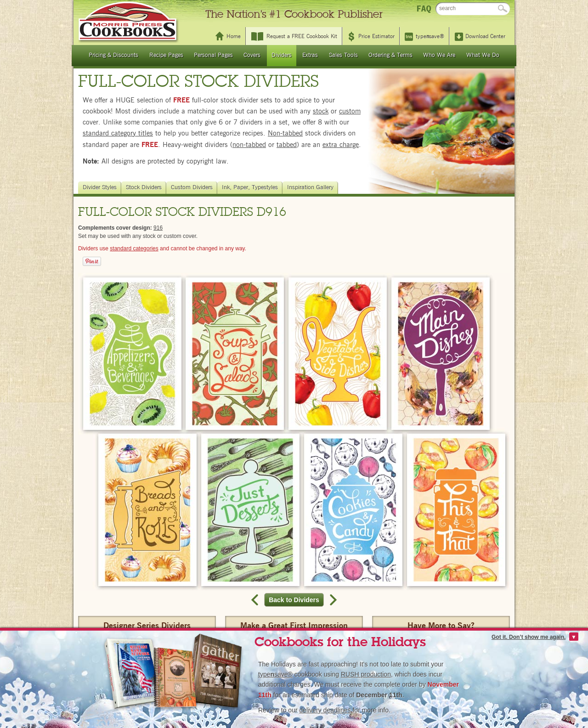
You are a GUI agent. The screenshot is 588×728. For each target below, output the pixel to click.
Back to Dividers (296, 600)
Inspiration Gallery (311, 188)
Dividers (282, 55)
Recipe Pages (166, 55)
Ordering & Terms (390, 55)
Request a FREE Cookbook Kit (302, 36)
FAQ (424, 8)
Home (234, 36)
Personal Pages (213, 55)
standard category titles (118, 133)
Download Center (485, 36)
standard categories (134, 248)
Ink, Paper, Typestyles (251, 188)
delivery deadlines (325, 710)
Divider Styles (101, 188)
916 (158, 228)
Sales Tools (343, 55)
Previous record (256, 600)
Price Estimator (376, 36)
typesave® (430, 36)
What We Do (483, 55)
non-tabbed (249, 145)
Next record (332, 600)
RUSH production (366, 674)
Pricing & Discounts (113, 55)
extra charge (341, 145)
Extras (310, 55)
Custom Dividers (193, 188)
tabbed (287, 145)
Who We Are (439, 55)
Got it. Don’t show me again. (529, 637)
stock (321, 111)
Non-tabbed (285, 133)
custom (350, 111)
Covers (252, 55)
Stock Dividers (145, 188)
